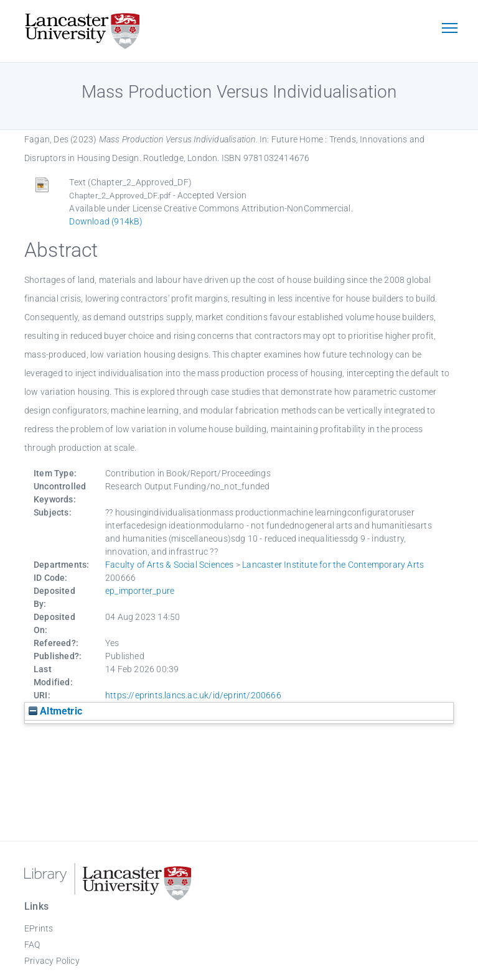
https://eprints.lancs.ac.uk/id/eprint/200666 (193, 695)
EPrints (39, 928)
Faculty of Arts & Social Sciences (170, 565)
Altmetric (55, 711)
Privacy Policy (52, 961)
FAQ (32, 945)
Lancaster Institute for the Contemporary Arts (333, 565)
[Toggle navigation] (449, 29)
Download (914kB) (106, 221)
